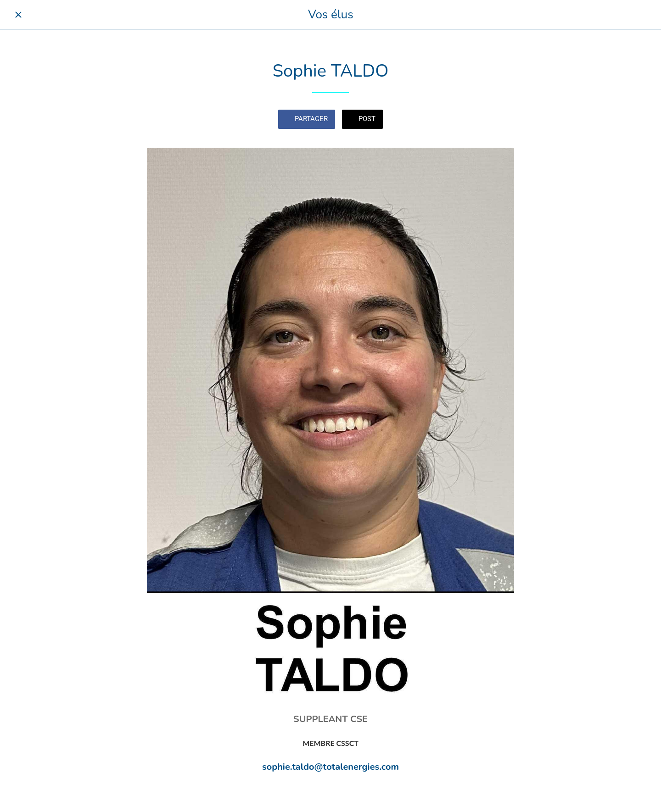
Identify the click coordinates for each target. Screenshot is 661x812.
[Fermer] (18, 15)
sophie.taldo (288, 767)
